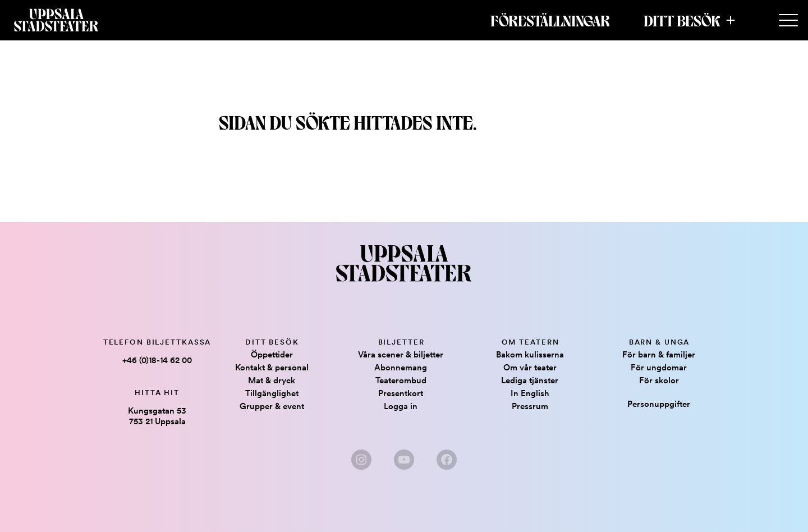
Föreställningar (550, 20)
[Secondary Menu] (788, 21)
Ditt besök (682, 20)
